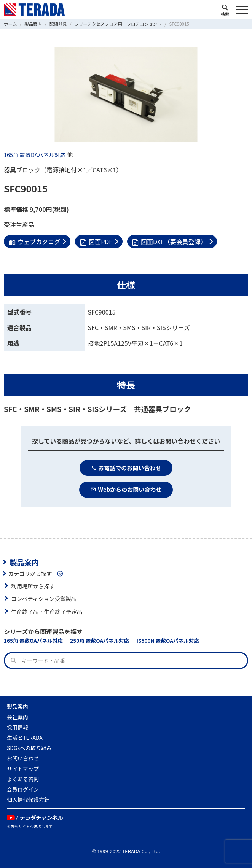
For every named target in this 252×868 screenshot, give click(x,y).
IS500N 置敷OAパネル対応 (168, 641)
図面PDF (96, 242)
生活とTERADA (25, 738)
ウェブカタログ (34, 242)
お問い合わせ (23, 758)
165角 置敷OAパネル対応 (35, 155)
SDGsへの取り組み (29, 748)
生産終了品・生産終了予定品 (47, 611)
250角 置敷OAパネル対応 (100, 641)
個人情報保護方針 (28, 800)
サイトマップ (23, 769)
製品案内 (24, 562)
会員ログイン (23, 789)
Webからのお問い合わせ (126, 489)
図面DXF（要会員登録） (169, 242)
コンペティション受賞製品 (44, 599)
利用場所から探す (33, 586)
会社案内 (18, 717)
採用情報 (18, 727)
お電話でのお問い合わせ (126, 468)
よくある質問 (23, 779)
